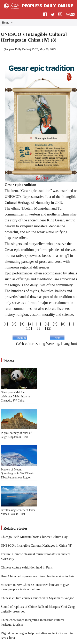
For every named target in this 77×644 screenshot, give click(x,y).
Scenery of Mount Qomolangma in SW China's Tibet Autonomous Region (17, 474)
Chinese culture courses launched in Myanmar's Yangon (38, 598)
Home (6, 23)
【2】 (14, 324)
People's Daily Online (17, 49)
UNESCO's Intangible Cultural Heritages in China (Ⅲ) (37, 545)
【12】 (48, 329)
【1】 (6, 324)
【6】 (47, 324)
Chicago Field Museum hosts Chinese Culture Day (34, 537)
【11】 (38, 329)
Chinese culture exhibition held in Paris (27, 567)
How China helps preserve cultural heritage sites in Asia (38, 576)
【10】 (29, 329)
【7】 (55, 324)
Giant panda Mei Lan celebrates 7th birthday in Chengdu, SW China (15, 396)
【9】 (71, 324)
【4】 (30, 324)
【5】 (39, 324)
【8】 (63, 324)
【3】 (22, 324)
